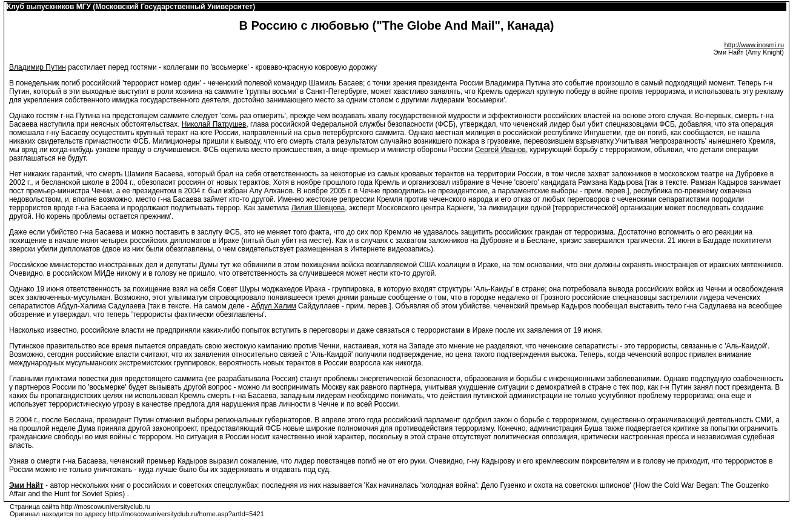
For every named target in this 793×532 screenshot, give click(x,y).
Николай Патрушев (214, 124)
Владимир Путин (38, 67)
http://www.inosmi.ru (754, 45)
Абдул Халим (274, 306)
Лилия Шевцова (318, 208)
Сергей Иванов (500, 150)
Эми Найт (26, 485)
